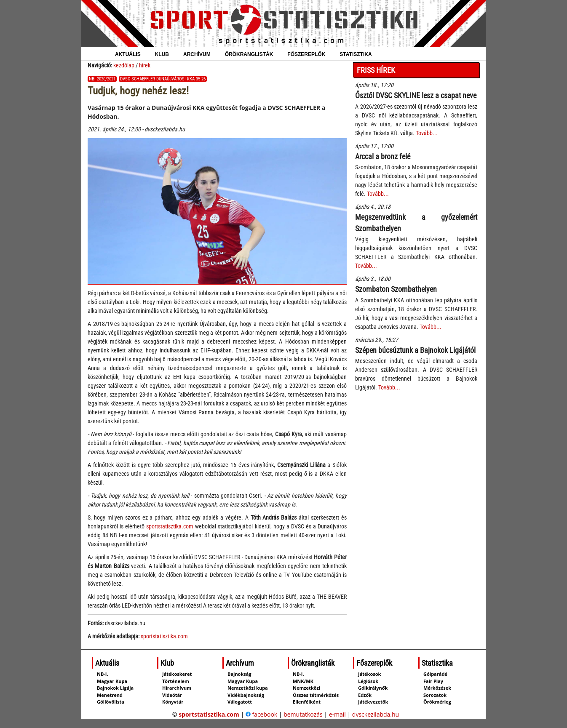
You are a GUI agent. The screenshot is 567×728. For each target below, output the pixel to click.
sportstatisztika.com (170, 526)
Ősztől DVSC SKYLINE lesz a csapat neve (416, 95)
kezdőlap (124, 65)
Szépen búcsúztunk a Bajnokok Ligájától (415, 350)
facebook (261, 714)
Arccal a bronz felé (383, 156)
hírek (145, 65)
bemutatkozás (303, 714)
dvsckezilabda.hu (376, 714)
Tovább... (427, 133)
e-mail (337, 714)
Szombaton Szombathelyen (396, 289)
